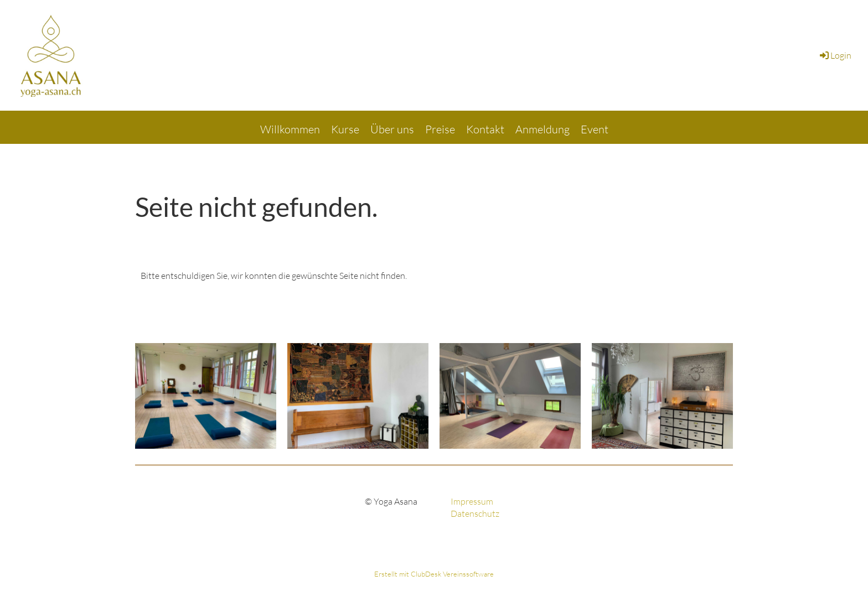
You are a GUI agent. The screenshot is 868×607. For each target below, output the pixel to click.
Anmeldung (542, 129)
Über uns (392, 129)
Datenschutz (475, 513)
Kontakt (485, 129)
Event (595, 129)
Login (835, 55)
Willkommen (290, 129)
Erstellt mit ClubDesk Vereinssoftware (434, 574)
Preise (440, 129)
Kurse (345, 129)
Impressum (472, 501)
